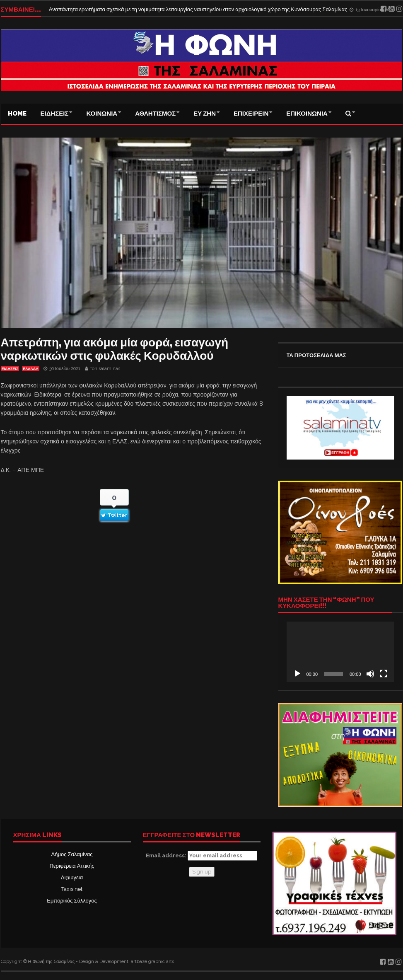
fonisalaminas (105, 369)
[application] (340, 652)
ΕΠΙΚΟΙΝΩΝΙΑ (307, 114)
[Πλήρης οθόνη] (384, 674)
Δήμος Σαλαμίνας (72, 854)
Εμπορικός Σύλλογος (72, 901)
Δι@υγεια (72, 877)
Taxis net (72, 889)
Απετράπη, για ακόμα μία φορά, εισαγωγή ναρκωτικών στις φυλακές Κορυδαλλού (115, 349)
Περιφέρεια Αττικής (72, 866)
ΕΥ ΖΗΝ (205, 114)
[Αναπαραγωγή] (297, 674)
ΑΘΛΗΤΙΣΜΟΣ (155, 114)
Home (17, 114)
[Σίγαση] (370, 674)
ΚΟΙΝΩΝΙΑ (102, 114)
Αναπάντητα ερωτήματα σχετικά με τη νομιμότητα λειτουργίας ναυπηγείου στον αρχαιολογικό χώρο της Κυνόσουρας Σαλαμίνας (199, 9)
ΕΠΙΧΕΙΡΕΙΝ (251, 114)
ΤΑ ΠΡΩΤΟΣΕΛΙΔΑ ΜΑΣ (316, 355)
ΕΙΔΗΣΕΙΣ (55, 114)
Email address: (201, 856)
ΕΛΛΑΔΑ (30, 369)
